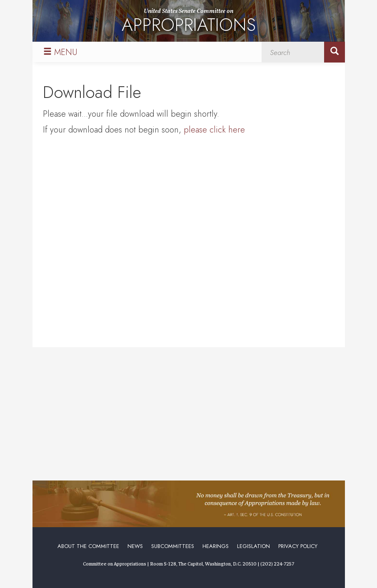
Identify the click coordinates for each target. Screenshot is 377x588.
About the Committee (88, 546)
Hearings (216, 546)
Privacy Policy (298, 546)
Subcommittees (173, 546)
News (135, 546)
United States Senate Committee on (189, 22)
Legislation (253, 546)
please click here (214, 130)
